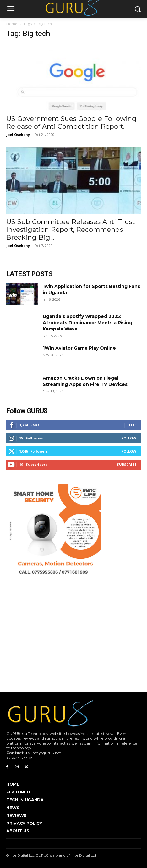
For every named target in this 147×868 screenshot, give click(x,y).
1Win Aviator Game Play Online (79, 348)
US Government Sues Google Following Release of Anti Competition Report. (71, 122)
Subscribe (127, 464)
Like (133, 425)
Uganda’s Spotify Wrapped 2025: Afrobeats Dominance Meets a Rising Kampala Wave (87, 323)
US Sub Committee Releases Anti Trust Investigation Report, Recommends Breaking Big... (71, 229)
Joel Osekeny (18, 135)
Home (12, 24)
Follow (129, 438)
